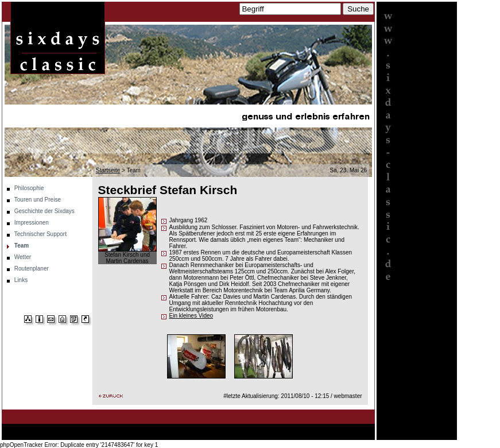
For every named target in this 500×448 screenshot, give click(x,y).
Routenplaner (32, 269)
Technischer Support (40, 234)
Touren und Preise (38, 200)
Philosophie (29, 188)
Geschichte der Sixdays (44, 211)
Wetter (23, 257)
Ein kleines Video (191, 316)
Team (22, 246)
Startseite (108, 170)
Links (21, 280)
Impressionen (32, 223)
